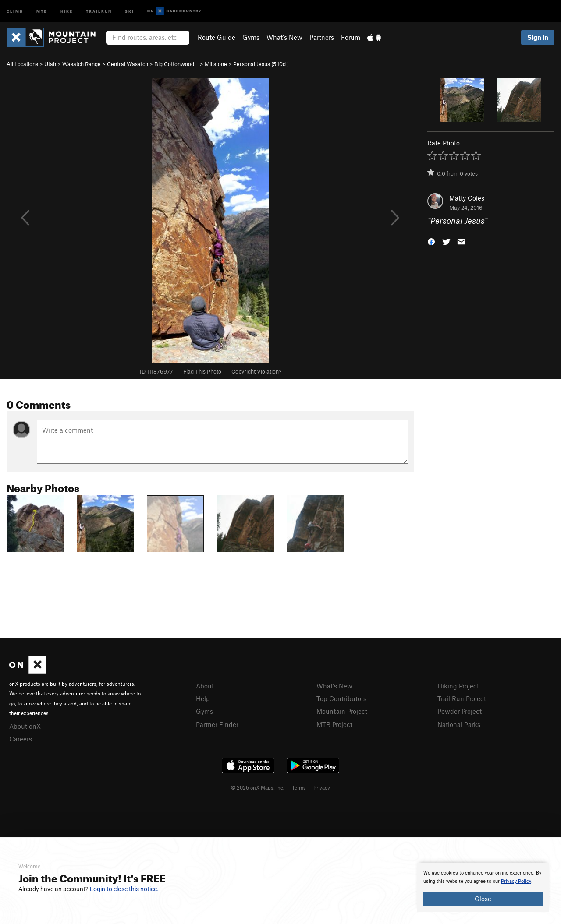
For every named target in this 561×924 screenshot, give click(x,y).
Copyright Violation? (256, 371)
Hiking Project (458, 686)
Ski (130, 11)
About (205, 686)
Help (203, 698)
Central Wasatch (128, 64)
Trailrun (99, 11)
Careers (21, 739)
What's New (284, 37)
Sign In (538, 37)
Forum (351, 37)
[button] (431, 241)
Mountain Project (342, 711)
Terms (299, 787)
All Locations (22, 64)
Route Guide (217, 37)
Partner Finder (217, 724)
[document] (483, 887)
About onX (25, 726)
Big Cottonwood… (176, 64)
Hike (67, 11)
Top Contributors (341, 698)
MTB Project (334, 724)
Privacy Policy (516, 881)
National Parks (459, 724)
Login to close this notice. (124, 889)
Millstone (216, 64)
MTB (42, 11)
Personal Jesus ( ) (261, 64)
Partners (322, 37)
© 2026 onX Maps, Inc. (258, 787)
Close (483, 899)
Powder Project (460, 711)
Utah (50, 64)
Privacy (322, 787)
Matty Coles (467, 198)
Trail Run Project (462, 698)
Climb (15, 11)
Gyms (251, 37)
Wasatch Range (82, 64)
